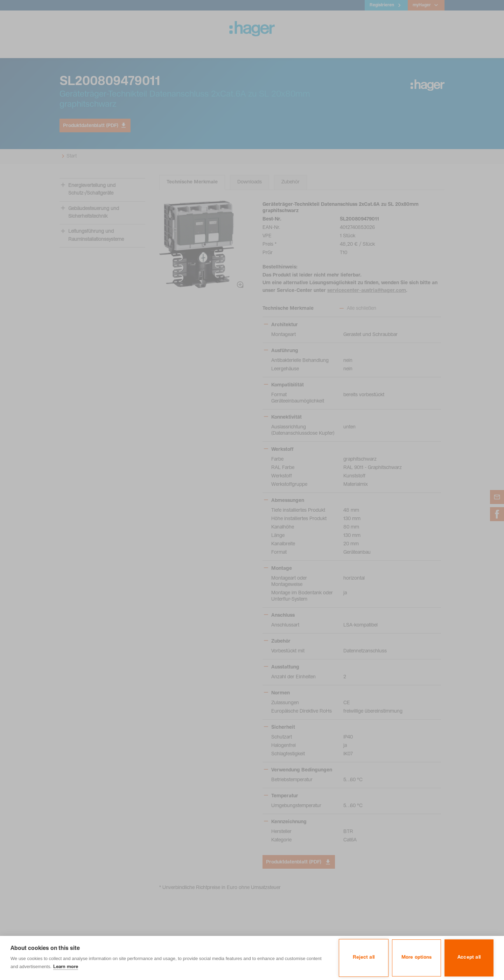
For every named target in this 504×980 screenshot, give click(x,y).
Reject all (364, 958)
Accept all (469, 958)
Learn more (66, 967)
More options (416, 958)
